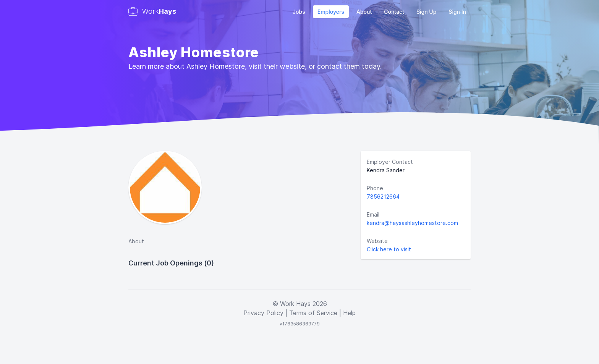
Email (373, 214)
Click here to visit (389, 249)
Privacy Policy (263, 313)
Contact (394, 12)
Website (377, 241)
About (364, 12)
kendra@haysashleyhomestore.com (412, 223)
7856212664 (383, 197)
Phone (375, 188)
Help (349, 313)
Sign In (457, 12)
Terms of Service (313, 313)
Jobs (299, 12)
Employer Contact (390, 162)
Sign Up (426, 12)
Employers (331, 12)
